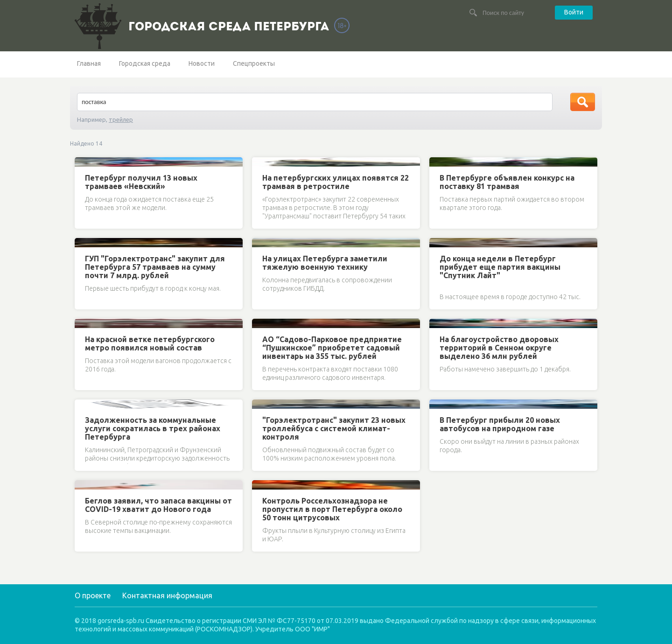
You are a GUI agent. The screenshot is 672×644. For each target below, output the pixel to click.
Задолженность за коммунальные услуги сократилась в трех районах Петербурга (153, 428)
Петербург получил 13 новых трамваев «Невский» (141, 182)
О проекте (93, 595)
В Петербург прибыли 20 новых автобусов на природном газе (500, 424)
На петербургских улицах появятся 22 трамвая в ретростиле (336, 182)
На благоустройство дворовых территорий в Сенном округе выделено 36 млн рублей (499, 348)
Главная (89, 63)
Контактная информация (167, 595)
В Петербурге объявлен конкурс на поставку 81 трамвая (507, 182)
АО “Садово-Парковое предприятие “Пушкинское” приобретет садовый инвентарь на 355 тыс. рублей (332, 348)
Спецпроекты (254, 63)
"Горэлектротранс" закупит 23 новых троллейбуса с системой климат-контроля (334, 428)
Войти (574, 12)
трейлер (121, 119)
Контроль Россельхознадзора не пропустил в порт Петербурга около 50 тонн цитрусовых (332, 509)
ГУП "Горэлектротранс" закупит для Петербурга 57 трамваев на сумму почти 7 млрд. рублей (155, 267)
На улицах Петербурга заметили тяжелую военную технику (325, 263)
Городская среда (145, 63)
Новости (202, 63)
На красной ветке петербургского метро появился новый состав (150, 343)
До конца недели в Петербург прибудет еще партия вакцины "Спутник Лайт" (500, 267)
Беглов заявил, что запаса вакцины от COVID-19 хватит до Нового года (158, 505)
